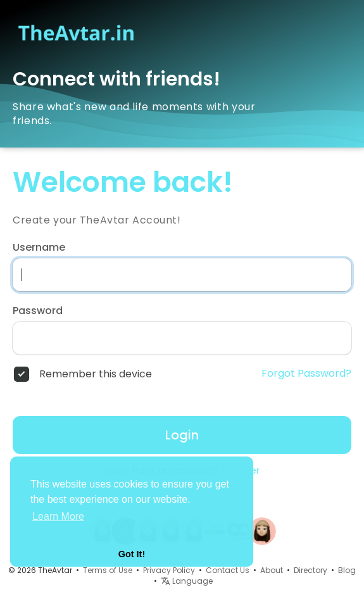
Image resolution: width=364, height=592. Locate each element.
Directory (311, 570)
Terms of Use (108, 570)
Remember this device (96, 374)
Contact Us (228, 570)
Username (39, 248)
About (272, 570)
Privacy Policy (169, 570)
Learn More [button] (58, 516)
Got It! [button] (132, 554)
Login (182, 435)
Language (187, 581)
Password (38, 311)
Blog (347, 570)
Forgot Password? (306, 374)
